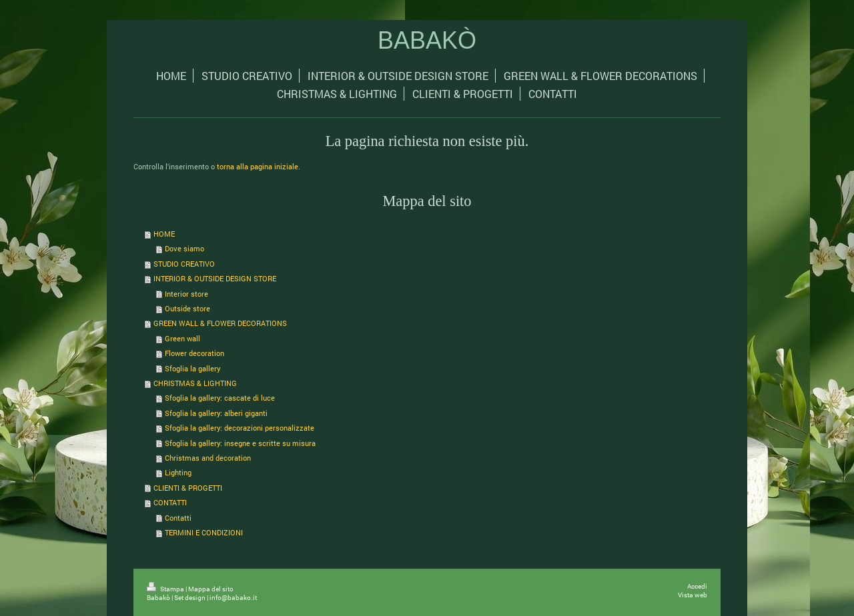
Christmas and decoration (208, 458)
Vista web (693, 595)
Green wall (182, 338)
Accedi (697, 586)
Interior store (186, 294)
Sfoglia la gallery (193, 368)
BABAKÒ (427, 40)
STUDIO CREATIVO (184, 264)
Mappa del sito (211, 589)
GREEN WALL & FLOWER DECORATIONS (220, 323)
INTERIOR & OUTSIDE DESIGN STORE (215, 278)
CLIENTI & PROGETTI (188, 488)
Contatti (178, 518)
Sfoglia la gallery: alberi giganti (216, 413)
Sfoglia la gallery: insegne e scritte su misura (240, 443)
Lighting (178, 472)
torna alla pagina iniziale (258, 166)
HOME (164, 234)
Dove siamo (184, 248)
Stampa (166, 589)
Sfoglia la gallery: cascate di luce (220, 398)
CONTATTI (170, 502)
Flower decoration (194, 353)
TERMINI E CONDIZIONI (204, 532)
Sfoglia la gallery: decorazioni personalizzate (240, 428)
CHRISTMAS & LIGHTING (195, 383)
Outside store (187, 308)
